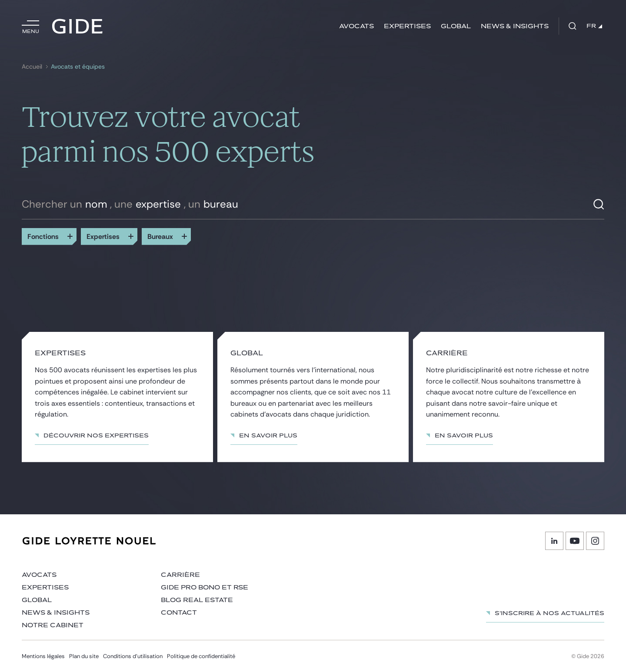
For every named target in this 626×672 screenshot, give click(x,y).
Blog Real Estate (197, 600)
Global (456, 26)
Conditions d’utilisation (133, 656)
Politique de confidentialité (201, 656)
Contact (179, 613)
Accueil (32, 67)
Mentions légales (43, 656)
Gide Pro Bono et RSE (205, 588)
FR (594, 26)
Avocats (356, 26)
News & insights (515, 26)
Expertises (407, 26)
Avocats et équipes (78, 67)
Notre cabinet (53, 625)
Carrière (180, 575)
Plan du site (84, 656)
